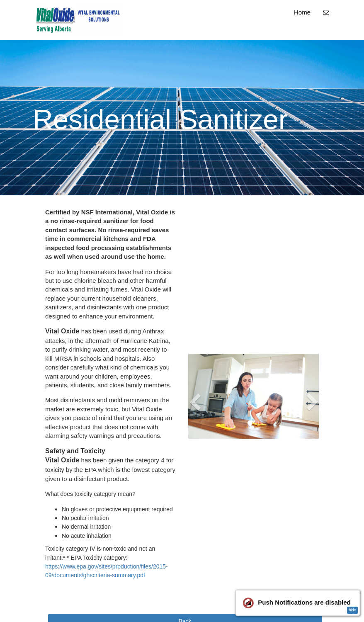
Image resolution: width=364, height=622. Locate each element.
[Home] (79, 20)
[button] (195, 415)
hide (352, 610)
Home (302, 12)
